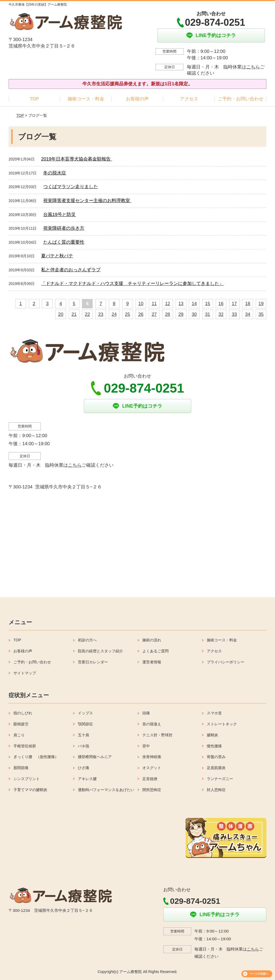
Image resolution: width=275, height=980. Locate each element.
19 (261, 304)
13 (181, 304)
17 (234, 304)
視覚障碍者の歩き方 (64, 228)
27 (154, 314)
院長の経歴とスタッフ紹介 (100, 651)
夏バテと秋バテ (57, 256)
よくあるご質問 (155, 651)
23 (101, 314)
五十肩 (84, 735)
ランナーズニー (220, 779)
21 (74, 314)
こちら (253, 67)
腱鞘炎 (212, 735)
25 (127, 314)
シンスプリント (27, 779)
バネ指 (84, 746)
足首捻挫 (150, 779)
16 (221, 304)
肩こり (19, 735)
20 (61, 314)
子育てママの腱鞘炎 (30, 790)
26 (141, 314)
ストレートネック (222, 724)
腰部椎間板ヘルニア (95, 757)
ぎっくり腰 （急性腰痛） (36, 757)
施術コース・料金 (86, 99)
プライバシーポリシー (226, 662)
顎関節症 (85, 724)
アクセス (189, 99)
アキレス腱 (87, 779)
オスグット (152, 768)
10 (141, 304)
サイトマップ (25, 673)
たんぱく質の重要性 (64, 242)
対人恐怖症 (216, 790)
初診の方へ (87, 640)
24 (114, 314)
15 (208, 304)
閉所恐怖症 (152, 790)
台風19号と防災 (59, 215)
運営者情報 (152, 662)
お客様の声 (137, 99)
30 (194, 314)
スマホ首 (214, 713)
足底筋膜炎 (216, 768)
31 (208, 314)
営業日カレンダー (93, 662)
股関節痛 (21, 768)
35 (261, 314)
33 (234, 314)
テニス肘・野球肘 (157, 735)
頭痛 (146, 713)
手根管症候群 (25, 746)
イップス (85, 713)
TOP (35, 99)
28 (167, 314)
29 (181, 314)
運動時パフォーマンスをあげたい (106, 790)
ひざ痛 (84, 768)
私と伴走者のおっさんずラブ (71, 270)
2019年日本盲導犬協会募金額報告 (77, 159)
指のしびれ (23, 713)
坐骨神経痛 (152, 757)
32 (221, 314)
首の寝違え (152, 724)
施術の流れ (152, 640)
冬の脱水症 (55, 173)
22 (87, 314)
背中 (146, 746)
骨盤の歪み (216, 757)
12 (167, 304)
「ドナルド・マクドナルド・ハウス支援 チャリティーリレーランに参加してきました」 (132, 284)
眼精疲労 (21, 724)
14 (194, 304)
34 (248, 314)
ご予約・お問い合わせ (241, 99)
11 (154, 304)
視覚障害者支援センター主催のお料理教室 (87, 201)
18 (248, 304)
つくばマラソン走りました (71, 187)
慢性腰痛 (214, 746)
